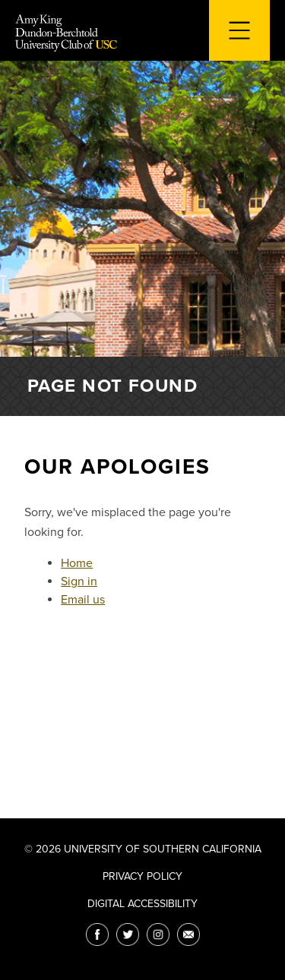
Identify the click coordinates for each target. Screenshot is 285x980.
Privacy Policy (142, 876)
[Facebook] (97, 934)
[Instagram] (158, 934)
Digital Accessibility (142, 904)
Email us (83, 600)
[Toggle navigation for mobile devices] (239, 30)
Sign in (79, 581)
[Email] (188, 934)
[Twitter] (128, 934)
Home (77, 563)
